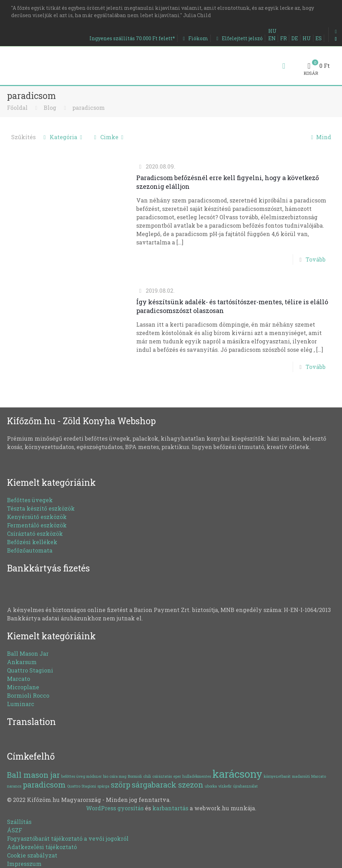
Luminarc (21, 704)
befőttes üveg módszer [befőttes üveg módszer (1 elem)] (81, 776)
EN (272, 38)
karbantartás (170, 808)
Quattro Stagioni (30, 670)
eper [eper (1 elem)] (177, 776)
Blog (50, 108)
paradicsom (89, 108)
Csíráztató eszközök (35, 533)
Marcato (19, 679)
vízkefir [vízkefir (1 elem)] (225, 786)
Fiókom (195, 38)
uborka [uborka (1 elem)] (211, 786)
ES (319, 38)
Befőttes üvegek (30, 500)
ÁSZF (14, 830)
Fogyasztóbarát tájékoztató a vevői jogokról (68, 838)
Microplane (23, 687)
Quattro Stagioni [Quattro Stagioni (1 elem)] (82, 786)
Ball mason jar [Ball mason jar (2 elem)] (33, 775)
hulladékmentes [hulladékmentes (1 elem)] (197, 776)
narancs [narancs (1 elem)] (14, 786)
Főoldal (17, 108)
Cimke (109, 137)
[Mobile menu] (284, 66)
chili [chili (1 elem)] (147, 776)
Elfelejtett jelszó (238, 38)
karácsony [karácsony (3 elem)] (237, 774)
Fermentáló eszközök (37, 525)
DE (295, 38)
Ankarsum (22, 662)
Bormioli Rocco (28, 695)
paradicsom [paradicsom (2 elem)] (44, 785)
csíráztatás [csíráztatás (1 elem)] (162, 776)
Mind (319, 137)
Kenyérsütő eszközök (37, 517)
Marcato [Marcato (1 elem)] (319, 776)
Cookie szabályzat (32, 855)
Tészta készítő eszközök (41, 508)
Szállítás (19, 822)
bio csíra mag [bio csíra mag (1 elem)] (115, 776)
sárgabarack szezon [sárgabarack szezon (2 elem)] (168, 785)
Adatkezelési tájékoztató (42, 847)
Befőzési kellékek (32, 542)
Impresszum (24, 864)
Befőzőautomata (30, 550)
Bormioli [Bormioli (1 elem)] (135, 776)
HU (272, 31)
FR (283, 38)
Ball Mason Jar (28, 653)
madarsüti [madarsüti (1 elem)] (301, 776)
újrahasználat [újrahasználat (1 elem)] (245, 786)
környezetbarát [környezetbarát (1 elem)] (277, 776)
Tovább (316, 259)
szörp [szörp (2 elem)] (121, 785)
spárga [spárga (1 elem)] (103, 786)
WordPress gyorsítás (115, 808)
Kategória (63, 137)
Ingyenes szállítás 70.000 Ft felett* (132, 38)
